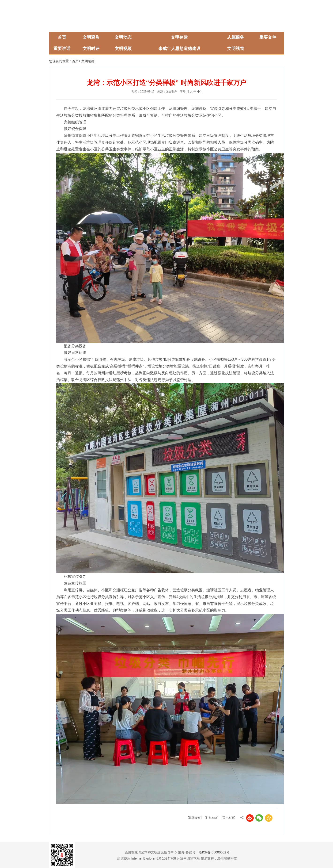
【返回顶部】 (195, 818)
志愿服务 (236, 37)
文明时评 (91, 49)
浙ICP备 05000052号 (214, 852)
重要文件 (268, 37)
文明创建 (179, 37)
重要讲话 (62, 49)
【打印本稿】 (212, 818)
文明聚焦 (91, 37)
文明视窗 (236, 49)
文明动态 (123, 37)
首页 (62, 37)
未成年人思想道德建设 (179, 49)
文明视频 (123, 49)
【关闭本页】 (228, 818)
